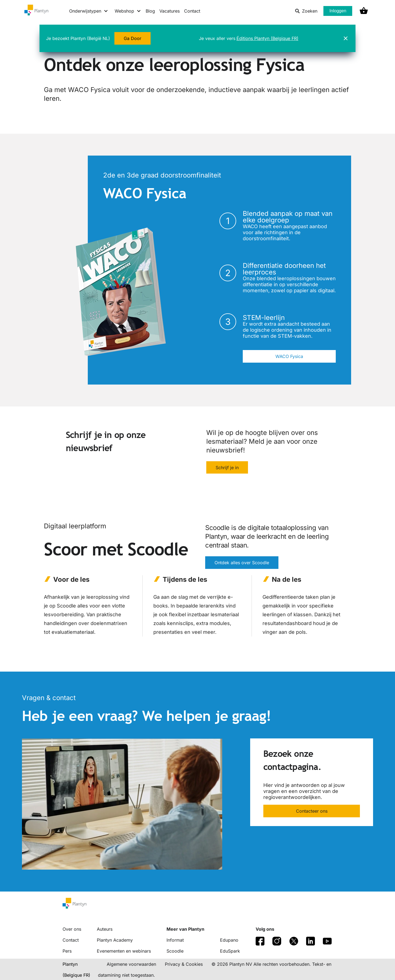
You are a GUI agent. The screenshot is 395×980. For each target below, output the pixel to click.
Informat (175, 940)
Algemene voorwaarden (131, 964)
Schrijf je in (227, 468)
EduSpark (230, 951)
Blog (150, 11)
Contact (192, 11)
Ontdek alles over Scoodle (242, 563)
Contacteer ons (312, 811)
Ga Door (132, 38)
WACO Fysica (289, 356)
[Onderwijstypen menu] (89, 11)
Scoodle (175, 951)
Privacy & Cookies (184, 964)
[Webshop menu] (128, 11)
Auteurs (105, 929)
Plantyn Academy (115, 940)
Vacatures (170, 11)
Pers (67, 951)
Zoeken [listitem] (306, 11)
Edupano (229, 940)
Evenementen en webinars (124, 951)
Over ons (72, 929)
